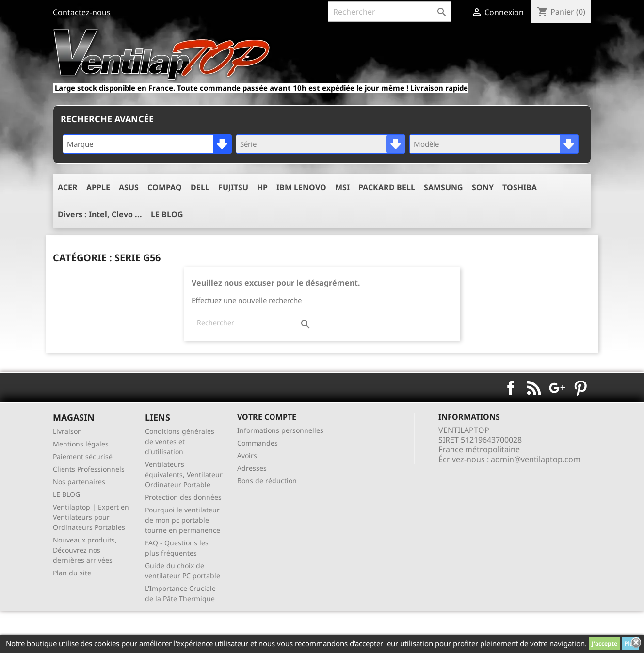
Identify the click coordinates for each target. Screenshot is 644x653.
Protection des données (183, 497)
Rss (534, 388)
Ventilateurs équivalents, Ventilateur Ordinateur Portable (184, 474)
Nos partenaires (79, 482)
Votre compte (267, 417)
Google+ (557, 388)
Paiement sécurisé (83, 456)
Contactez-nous (82, 12)
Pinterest (580, 388)
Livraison (67, 431)
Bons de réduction (267, 481)
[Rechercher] (390, 12)
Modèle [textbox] (426, 144)
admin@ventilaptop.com (536, 459)
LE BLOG (66, 494)
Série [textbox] (248, 144)
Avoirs (247, 455)
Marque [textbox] (80, 144)
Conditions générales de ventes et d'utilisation (180, 441)
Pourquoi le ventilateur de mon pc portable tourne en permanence (183, 520)
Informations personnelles (280, 430)
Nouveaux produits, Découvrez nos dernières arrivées (85, 550)
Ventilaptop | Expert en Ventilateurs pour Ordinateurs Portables (91, 517)
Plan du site (72, 573)
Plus (630, 644)
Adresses (252, 468)
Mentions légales (81, 444)
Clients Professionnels (89, 469)
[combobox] (147, 144)
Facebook (511, 388)
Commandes (258, 443)
